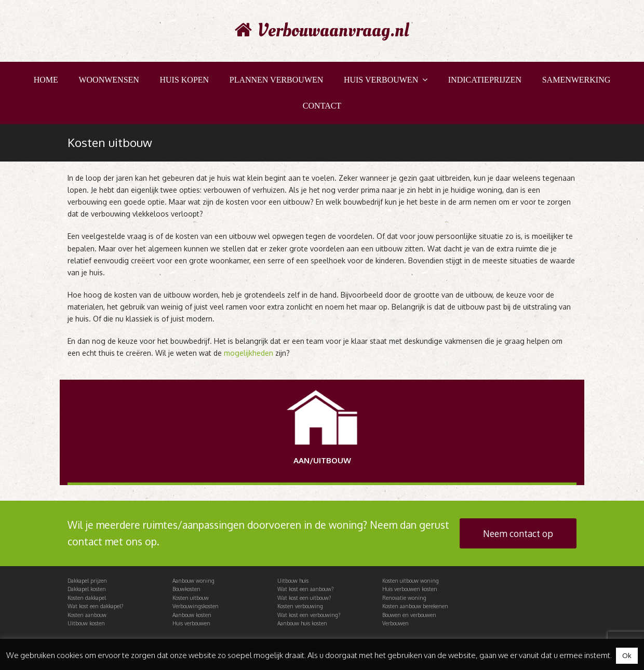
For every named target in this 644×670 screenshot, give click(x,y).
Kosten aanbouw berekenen (415, 606)
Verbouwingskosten (196, 606)
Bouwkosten (186, 589)
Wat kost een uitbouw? (304, 598)
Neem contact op (518, 533)
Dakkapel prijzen (87, 581)
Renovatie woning (404, 598)
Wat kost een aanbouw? (305, 589)
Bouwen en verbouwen (409, 615)
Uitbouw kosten (86, 623)
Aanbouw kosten (192, 615)
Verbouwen (395, 623)
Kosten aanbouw (87, 615)
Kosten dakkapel (87, 598)
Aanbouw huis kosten (302, 623)
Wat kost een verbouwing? (309, 615)
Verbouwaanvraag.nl (322, 31)
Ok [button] (627, 655)
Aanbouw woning (193, 581)
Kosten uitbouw (191, 598)
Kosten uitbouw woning (411, 581)
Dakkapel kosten (87, 589)
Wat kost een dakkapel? (95, 606)
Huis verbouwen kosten (410, 589)
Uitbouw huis (293, 581)
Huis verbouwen (191, 623)
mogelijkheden (249, 353)
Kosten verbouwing (300, 606)
